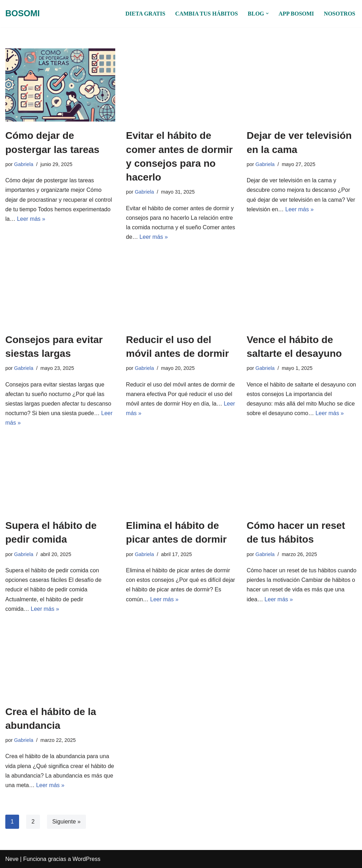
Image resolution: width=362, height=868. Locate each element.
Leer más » (31, 219)
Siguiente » (66, 822)
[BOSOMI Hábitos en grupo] (22, 14)
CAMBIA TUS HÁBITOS (207, 14)
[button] (267, 13)
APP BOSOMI (296, 14)
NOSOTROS (340, 14)
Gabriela (24, 164)
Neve (12, 859)
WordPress (86, 859)
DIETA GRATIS (145, 14)
